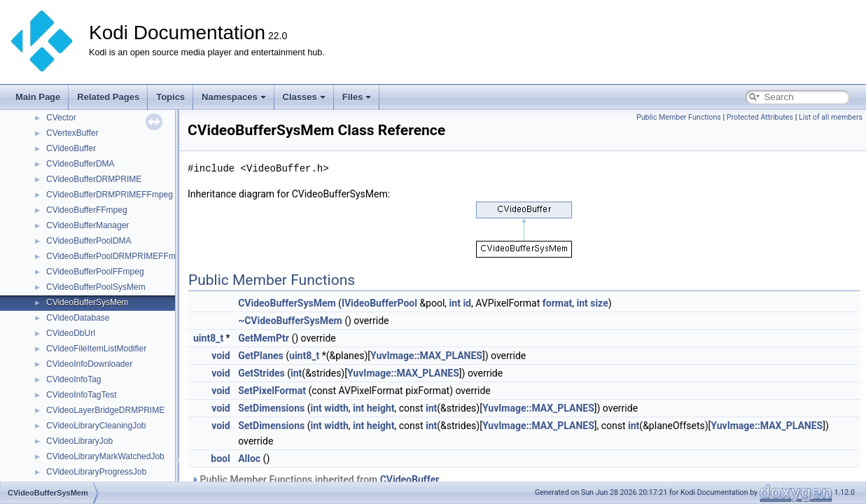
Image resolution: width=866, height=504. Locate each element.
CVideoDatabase (78, 318)
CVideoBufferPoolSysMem (96, 287)
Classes (304, 97)
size (599, 303)
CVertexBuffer (72, 133)
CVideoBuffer (71, 148)
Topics (170, 97)
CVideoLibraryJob (79, 441)
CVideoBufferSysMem (88, 302)
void (221, 356)
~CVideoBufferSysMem (290, 321)
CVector (61, 118)
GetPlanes (261, 356)
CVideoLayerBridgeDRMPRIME (105, 410)
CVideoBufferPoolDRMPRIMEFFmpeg (118, 256)
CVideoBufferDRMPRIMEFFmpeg (110, 195)
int (455, 303)
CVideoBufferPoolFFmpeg (95, 272)
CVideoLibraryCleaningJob (96, 426)
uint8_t (208, 338)
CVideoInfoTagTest (82, 395)
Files (357, 97)
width (336, 408)
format (557, 303)
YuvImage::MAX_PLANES (426, 356)
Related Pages (108, 97)
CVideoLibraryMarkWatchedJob (105, 456)
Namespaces (234, 97)
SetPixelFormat (272, 391)
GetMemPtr (264, 338)
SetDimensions (271, 408)
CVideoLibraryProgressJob (96, 472)
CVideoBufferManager (88, 225)
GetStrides (261, 373)
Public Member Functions (679, 117)
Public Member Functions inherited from (315, 479)
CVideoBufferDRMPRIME (94, 179)
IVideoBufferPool (379, 303)
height (381, 408)
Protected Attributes (760, 117)
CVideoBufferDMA (81, 164)
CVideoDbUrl (71, 333)
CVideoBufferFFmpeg (87, 210)
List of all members (831, 117)
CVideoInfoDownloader (89, 364)
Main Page (38, 97)
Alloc (249, 458)
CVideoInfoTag (74, 379)
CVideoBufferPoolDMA (89, 241)
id (467, 303)
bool (220, 458)
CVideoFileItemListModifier (96, 349)
